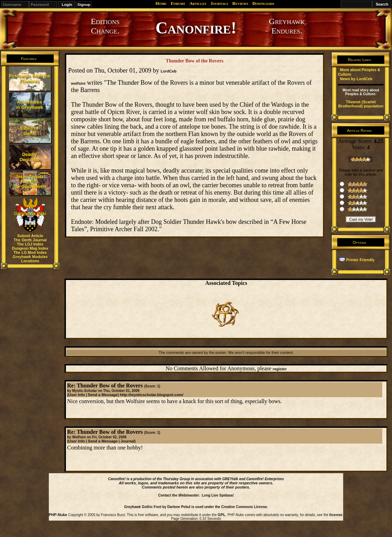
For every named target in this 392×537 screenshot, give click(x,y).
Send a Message (103, 395)
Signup (84, 5)
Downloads (263, 3)
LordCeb (169, 71)
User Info (77, 395)
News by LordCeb (356, 79)
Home (161, 3)
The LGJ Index (30, 244)
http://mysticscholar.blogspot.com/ (152, 395)
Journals (219, 3)
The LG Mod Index (30, 252)
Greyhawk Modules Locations (30, 259)
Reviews (240, 3)
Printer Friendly (360, 260)
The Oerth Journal (30, 240)
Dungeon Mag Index (30, 248)
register (280, 369)
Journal (128, 441)
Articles (198, 3)
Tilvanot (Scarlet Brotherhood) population (361, 104)
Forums (178, 3)
